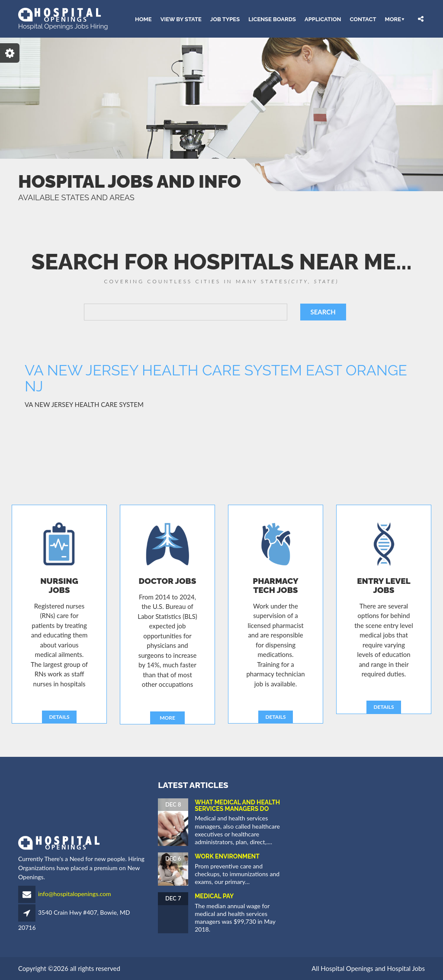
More (393, 19)
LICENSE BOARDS (272, 19)
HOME (143, 19)
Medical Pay (214, 896)
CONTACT (363, 19)
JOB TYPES (225, 19)
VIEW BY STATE (181, 19)
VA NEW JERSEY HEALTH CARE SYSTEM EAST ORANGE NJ (216, 378)
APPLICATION (323, 19)
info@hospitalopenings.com (75, 894)
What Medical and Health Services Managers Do (237, 805)
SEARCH (323, 312)
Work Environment (227, 856)
